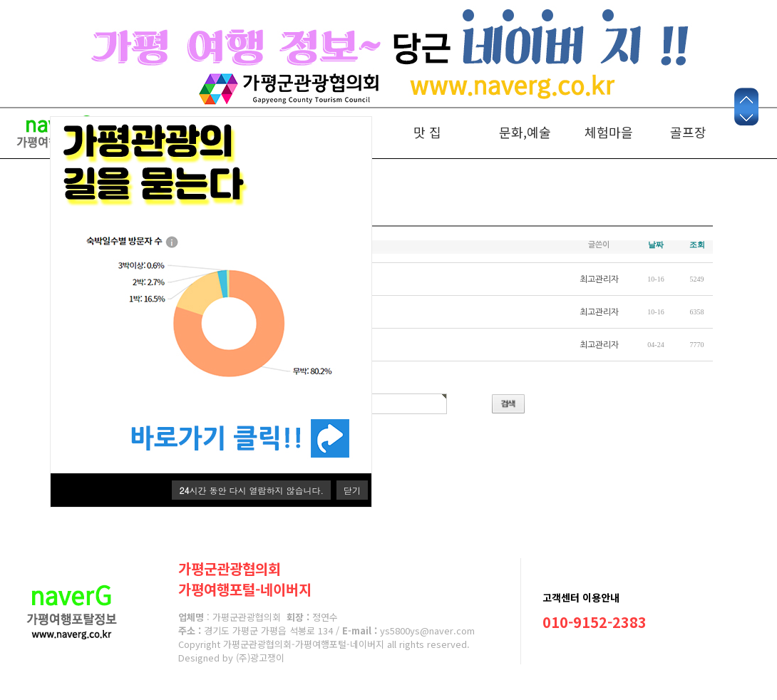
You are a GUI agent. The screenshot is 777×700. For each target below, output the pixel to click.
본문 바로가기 (0, 109)
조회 (697, 245)
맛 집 (427, 132)
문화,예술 (525, 132)
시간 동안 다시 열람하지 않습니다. (251, 490)
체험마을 (609, 132)
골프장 (688, 132)
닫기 (352, 490)
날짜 (656, 245)
